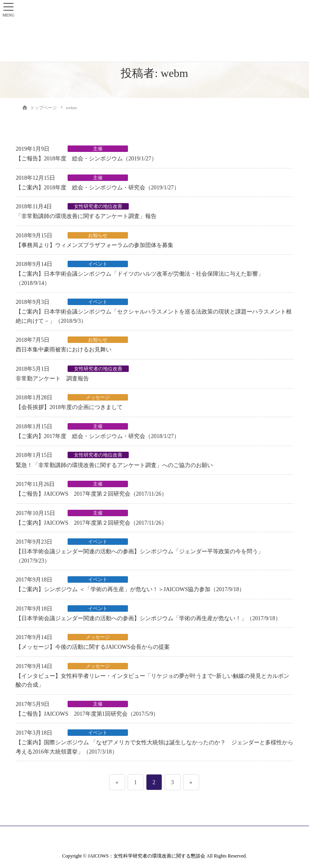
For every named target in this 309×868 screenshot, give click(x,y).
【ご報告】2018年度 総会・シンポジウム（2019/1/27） (86, 159)
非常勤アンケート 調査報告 (52, 379)
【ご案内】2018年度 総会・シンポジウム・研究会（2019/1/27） (98, 188)
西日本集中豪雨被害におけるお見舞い (64, 350)
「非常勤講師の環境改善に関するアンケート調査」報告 (86, 216)
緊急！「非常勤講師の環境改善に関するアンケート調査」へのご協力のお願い (114, 465)
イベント (98, 264)
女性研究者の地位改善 (98, 206)
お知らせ (98, 235)
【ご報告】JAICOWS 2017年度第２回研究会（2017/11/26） (91, 494)
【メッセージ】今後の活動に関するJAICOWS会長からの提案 (93, 647)
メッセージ (98, 397)
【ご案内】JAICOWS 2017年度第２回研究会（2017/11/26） (91, 523)
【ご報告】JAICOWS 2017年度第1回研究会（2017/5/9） (87, 714)
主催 (98, 149)
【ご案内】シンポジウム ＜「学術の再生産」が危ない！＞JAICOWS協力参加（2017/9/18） (130, 589)
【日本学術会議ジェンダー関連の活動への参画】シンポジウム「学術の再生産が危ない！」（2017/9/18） (148, 618)
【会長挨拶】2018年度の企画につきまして (69, 407)
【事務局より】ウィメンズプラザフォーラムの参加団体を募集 (95, 245)
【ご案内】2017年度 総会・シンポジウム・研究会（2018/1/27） (98, 436)
